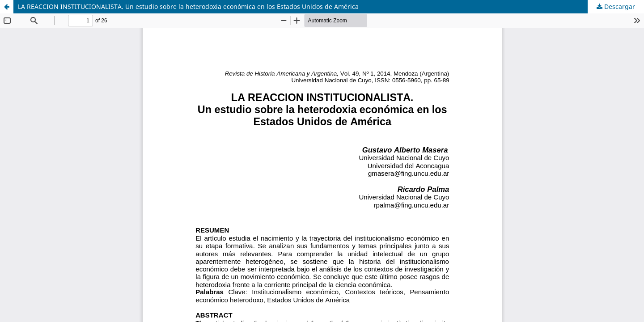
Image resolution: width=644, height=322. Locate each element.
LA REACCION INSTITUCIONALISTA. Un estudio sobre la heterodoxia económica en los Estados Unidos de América (188, 6)
